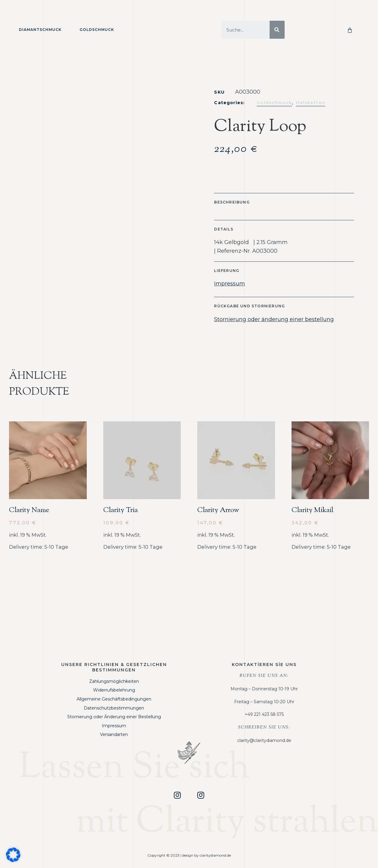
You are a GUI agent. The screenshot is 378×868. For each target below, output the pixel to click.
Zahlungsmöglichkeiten (114, 681)
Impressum (230, 284)
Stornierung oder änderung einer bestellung (274, 319)
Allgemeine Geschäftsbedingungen (114, 699)
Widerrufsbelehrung (114, 690)
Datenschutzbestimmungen (114, 708)
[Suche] (277, 30)
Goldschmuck (97, 30)
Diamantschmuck (40, 30)
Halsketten (311, 103)
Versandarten (114, 734)
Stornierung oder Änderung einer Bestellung (114, 717)
